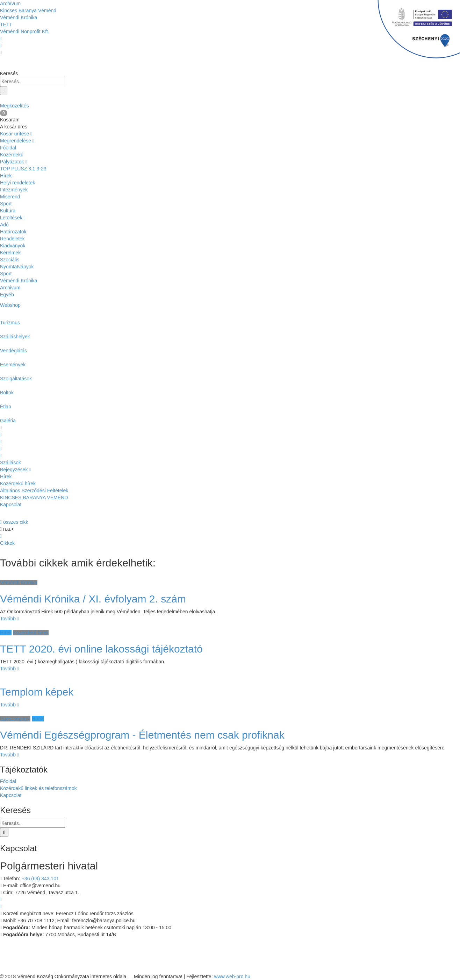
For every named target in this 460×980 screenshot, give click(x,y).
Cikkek (7, 543)
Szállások (10, 463)
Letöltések (13, 218)
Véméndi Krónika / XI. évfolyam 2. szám (93, 599)
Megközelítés (230, 102)
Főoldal (8, 148)
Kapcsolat (11, 505)
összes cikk (14, 522)
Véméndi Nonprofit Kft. (25, 31)
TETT (6, 24)
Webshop (10, 305)
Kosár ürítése (16, 134)
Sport (6, 204)
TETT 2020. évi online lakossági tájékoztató (101, 649)
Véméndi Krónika (19, 17)
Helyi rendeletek (17, 183)
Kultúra (8, 211)
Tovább (9, 619)
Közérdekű (12, 155)
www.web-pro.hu (232, 977)
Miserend (10, 197)
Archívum (10, 3)
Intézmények (14, 190)
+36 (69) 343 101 (40, 879)
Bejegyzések (15, 470)
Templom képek (37, 692)
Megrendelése (17, 141)
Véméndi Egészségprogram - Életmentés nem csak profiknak (142, 735)
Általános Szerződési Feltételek (34, 491)
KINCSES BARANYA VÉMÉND (34, 498)
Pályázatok (14, 162)
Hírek (6, 176)
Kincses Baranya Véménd (28, 10)
